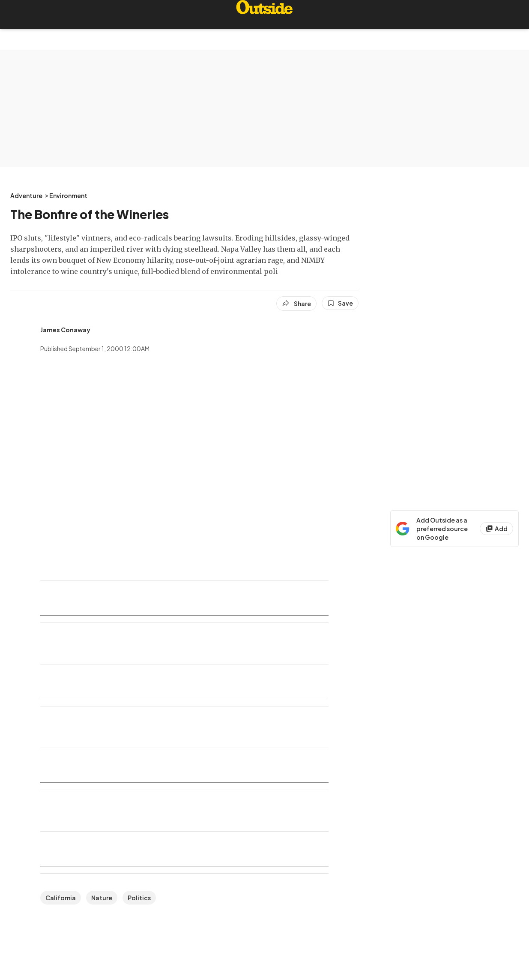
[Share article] (296, 304)
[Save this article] (340, 303)
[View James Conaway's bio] (65, 330)
